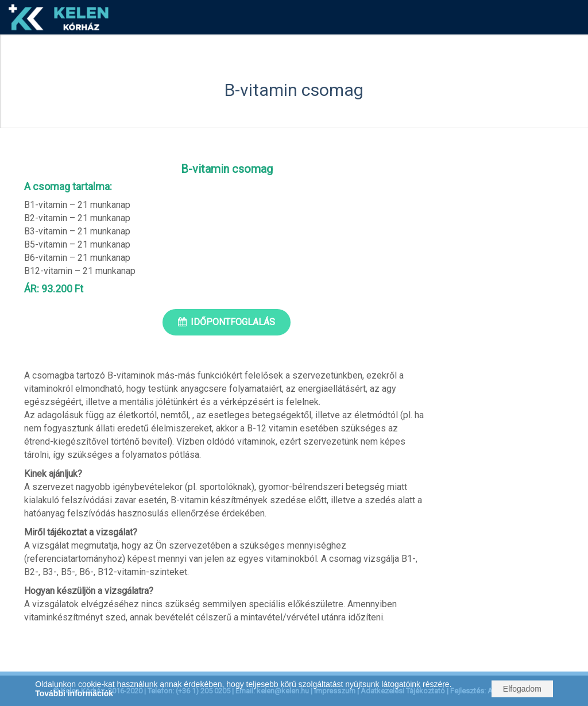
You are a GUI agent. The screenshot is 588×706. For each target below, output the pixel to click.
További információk (74, 693)
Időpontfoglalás (233, 322)
